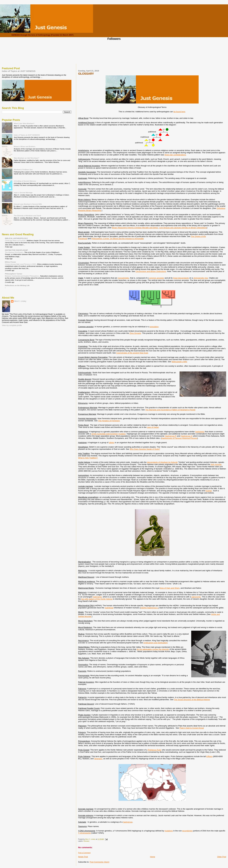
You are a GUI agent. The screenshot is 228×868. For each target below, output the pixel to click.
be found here (179, 112)
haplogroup (128, 822)
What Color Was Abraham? (24, 123)
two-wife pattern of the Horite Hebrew (97, 599)
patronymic (196, 597)
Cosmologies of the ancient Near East (132, 353)
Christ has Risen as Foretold (15, 241)
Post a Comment (84, 853)
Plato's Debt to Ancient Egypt (192, 728)
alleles (112, 443)
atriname (98, 597)
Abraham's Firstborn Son (23, 169)
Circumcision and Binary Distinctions (151, 271)
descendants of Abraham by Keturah (162, 462)
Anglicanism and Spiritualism (155, 643)
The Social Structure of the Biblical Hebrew (192, 700)
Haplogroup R (171, 436)
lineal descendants (181, 278)
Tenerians (98, 759)
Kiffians (209, 756)
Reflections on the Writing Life (17, 285)
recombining (187, 831)
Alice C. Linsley (20, 301)
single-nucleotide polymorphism (105, 434)
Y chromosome (84, 833)
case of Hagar (153, 427)
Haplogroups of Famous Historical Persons (179, 438)
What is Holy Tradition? (88, 458)
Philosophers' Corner (14, 274)
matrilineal (109, 608)
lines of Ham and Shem (170, 588)
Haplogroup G (187, 436)
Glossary (86, 841)
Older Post (222, 857)
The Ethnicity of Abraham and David (27, 216)
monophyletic (123, 278)
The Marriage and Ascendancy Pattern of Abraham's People (170, 410)
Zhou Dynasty (135, 333)
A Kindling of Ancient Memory (25, 181)
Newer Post (83, 857)
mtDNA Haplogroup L (150, 608)
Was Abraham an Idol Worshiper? (27, 158)
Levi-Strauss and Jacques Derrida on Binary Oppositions (183, 228)
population (154, 327)
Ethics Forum (10, 262)
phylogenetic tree (201, 278)
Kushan (209, 491)
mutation (122, 434)
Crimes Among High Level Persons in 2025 (21, 264)
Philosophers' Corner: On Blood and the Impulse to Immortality (117, 239)
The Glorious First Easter (14, 252)
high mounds (216, 464)
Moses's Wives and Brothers (25, 146)
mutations (169, 831)
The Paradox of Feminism (109, 421)
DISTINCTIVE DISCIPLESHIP (16, 250)
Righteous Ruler (154, 750)
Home (153, 857)
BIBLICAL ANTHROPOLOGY (16, 238)
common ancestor (157, 278)
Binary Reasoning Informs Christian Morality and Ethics (135, 228)
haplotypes (200, 432)
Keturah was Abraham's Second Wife (28, 204)
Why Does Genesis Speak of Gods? (145, 449)
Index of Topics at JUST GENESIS (19, 71)
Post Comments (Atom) (100, 862)
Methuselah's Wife (179, 362)
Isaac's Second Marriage (23, 193)
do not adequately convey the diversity (153, 649)
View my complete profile (12, 325)
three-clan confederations (175, 155)
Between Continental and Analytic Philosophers (22, 276)
